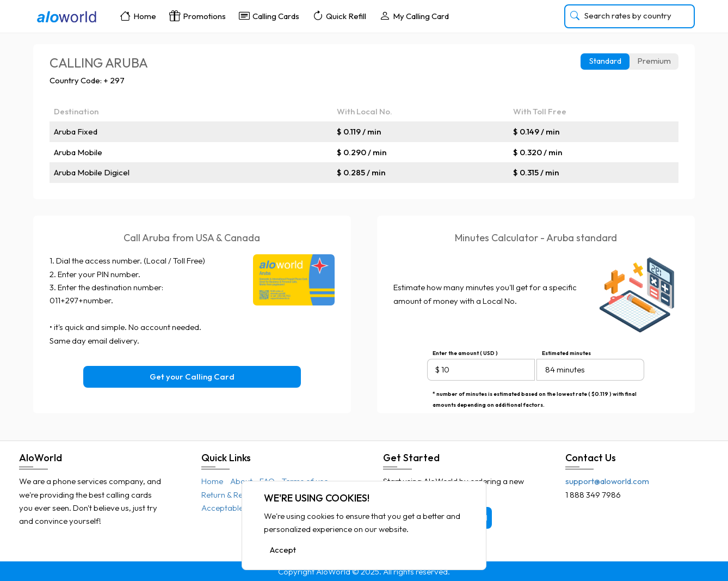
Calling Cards (269, 16)
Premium (654, 61)
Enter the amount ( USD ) (465, 353)
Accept (283, 550)
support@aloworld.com (607, 481)
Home (138, 16)
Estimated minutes (566, 353)
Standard (605, 61)
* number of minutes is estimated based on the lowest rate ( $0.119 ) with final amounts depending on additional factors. (535, 395)
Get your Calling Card (192, 377)
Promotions (198, 16)
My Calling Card (414, 16)
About (241, 481)
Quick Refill (339, 16)
